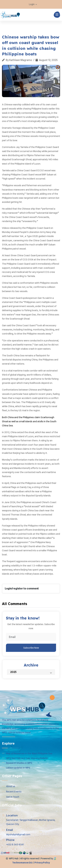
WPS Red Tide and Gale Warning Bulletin (27, 758)
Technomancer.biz (22, 863)
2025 (33, 672)
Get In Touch (13, 797)
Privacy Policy (42, 863)
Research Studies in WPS (19, 763)
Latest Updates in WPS (18, 768)
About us (11, 786)
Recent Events (14, 792)
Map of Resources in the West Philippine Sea (29, 753)
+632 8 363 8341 (15, 844)
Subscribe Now (31, 648)
